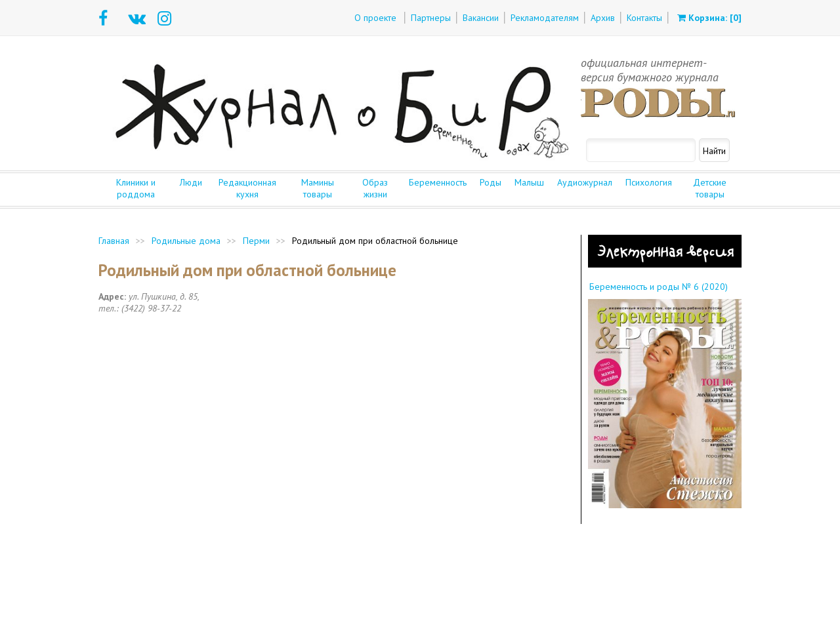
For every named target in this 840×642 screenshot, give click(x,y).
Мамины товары (318, 188)
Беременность (438, 182)
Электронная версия (665, 251)
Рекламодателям (545, 18)
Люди (191, 182)
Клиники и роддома (136, 188)
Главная (114, 241)
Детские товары (710, 188)
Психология (649, 182)
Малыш (529, 182)
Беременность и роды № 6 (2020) (659, 287)
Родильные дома (186, 241)
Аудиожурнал (585, 182)
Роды (491, 182)
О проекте (375, 18)
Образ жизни (375, 188)
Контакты (644, 18)
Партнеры (431, 18)
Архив (603, 18)
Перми (256, 241)
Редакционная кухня (247, 188)
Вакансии (481, 18)
